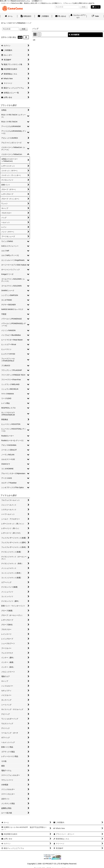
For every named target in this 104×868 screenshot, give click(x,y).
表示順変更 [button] (74, 35)
